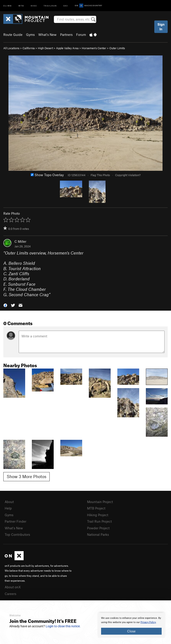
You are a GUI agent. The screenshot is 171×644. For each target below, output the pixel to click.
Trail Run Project (99, 521)
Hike (34, 5)
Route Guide (13, 35)
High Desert (45, 48)
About (9, 502)
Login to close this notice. (63, 626)
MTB (21, 5)
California (29, 48)
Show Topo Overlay (47, 175)
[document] (131, 625)
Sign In (161, 27)
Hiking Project (98, 515)
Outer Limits (117, 48)
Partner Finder (15, 521)
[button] (5, 305)
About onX (13, 587)
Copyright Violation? (128, 175)
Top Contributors (17, 534)
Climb (8, 5)
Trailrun (50, 5)
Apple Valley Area (67, 48)
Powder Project (98, 528)
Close (131, 631)
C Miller (20, 241)
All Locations (11, 48)
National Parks (98, 534)
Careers (10, 594)
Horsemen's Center (94, 48)
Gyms (30, 35)
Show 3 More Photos (26, 476)
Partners (66, 35)
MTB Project (96, 508)
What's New (47, 35)
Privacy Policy (148, 622)
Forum (81, 35)
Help (8, 508)
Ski (66, 5)
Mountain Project (100, 502)
